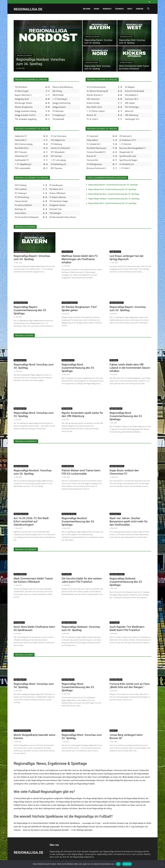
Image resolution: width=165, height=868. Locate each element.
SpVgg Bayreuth (115, 252)
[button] (148, 9)
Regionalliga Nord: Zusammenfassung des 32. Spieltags (126, 416)
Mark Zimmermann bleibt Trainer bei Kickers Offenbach (33, 580)
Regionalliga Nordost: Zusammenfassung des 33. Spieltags (114, 194)
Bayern (87, 9)
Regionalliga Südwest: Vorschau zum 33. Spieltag (81, 628)
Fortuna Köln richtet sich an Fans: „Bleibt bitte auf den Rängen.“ (130, 686)
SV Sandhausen (19, 622)
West (130, 9)
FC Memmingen (67, 252)
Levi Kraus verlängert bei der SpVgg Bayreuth (127, 258)
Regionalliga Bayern (93, 37)
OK (118, 864)
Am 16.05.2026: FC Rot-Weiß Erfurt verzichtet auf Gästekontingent (31, 521)
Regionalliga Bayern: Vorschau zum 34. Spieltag (32, 258)
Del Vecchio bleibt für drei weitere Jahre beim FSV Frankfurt (82, 580)
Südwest (119, 9)
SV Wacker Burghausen (70, 303)
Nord (96, 9)
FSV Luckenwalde (68, 466)
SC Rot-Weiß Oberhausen (22, 731)
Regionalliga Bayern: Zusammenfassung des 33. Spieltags (113, 185)
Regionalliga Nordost (25, 55)
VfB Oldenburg (67, 408)
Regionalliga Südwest (117, 574)
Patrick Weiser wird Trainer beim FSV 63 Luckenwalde (81, 472)
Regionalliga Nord (92, 63)
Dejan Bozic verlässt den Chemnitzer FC (124, 472)
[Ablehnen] (162, 864)
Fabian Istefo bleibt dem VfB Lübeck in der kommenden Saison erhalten (130, 368)
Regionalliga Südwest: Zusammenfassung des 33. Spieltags (114, 199)
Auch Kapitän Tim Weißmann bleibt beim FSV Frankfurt (127, 628)
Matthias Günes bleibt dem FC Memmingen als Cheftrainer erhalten (80, 259)
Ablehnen (127, 864)
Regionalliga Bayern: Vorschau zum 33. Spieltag (128, 309)
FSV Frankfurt (67, 574)
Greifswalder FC (115, 514)
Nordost (107, 9)
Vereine (140, 9)
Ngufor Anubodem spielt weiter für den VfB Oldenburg (82, 414)
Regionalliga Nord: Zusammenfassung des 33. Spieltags (112, 189)
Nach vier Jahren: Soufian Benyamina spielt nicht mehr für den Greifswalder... (129, 521)
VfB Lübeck (114, 360)
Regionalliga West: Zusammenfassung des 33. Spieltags (112, 203)
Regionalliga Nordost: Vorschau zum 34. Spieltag (33, 472)
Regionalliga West (126, 37)
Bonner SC (114, 731)
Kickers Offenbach (127, 63)
